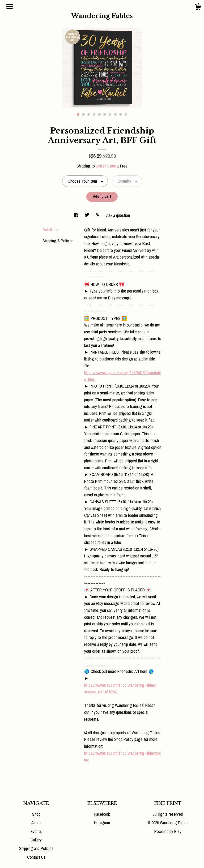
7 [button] (110, 114)
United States (107, 166)
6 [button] (105, 114)
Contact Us (36, 857)
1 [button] (78, 114)
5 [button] (99, 114)
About (36, 823)
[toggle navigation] (10, 7)
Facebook (102, 814)
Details (50, 230)
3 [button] (89, 114)
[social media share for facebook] (77, 215)
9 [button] (121, 114)
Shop (36, 814)
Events (36, 831)
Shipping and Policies (36, 848)
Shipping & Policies (58, 241)
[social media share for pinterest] (98, 215)
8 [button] (115, 114)
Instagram (102, 823)
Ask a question (118, 215)
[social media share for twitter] (88, 215)
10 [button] (126, 114)
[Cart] (198, 8)
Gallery (36, 840)
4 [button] (94, 114)
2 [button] (83, 114)
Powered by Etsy (168, 831)
